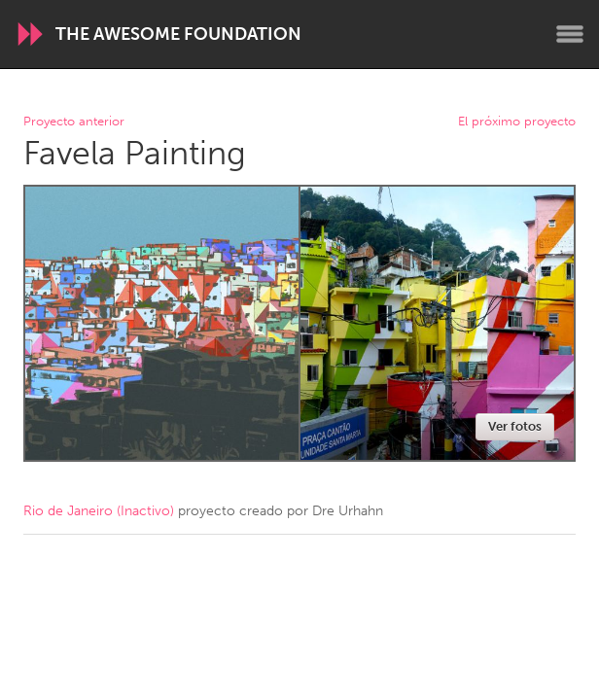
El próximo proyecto (517, 122)
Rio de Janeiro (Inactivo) (99, 511)
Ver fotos (515, 426)
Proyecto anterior (74, 122)
